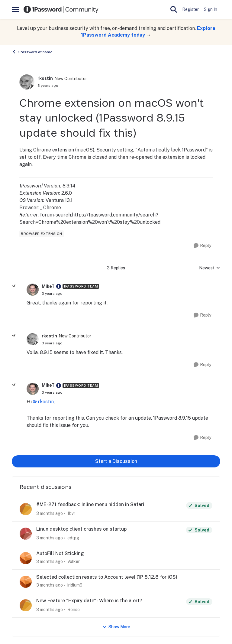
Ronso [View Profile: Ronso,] (74, 610)
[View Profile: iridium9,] (26, 582)
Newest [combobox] (210, 268)
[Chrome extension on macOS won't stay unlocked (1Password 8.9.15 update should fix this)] (52, 294)
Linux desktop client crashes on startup (81, 529)
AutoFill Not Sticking (60, 553)
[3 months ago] (50, 514)
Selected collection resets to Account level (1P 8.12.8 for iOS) (107, 577)
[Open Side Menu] (15, 9)
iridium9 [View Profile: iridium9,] (75, 585)
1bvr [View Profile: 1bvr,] (71, 513)
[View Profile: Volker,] (26, 558)
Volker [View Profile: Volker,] (74, 561)
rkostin (46, 402)
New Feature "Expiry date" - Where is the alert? (89, 601)
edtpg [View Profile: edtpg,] (73, 538)
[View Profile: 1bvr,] (26, 509)
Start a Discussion (116, 461)
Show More (116, 627)
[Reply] (203, 246)
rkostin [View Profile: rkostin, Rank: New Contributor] (45, 78)
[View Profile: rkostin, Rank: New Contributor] (27, 82)
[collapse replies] (14, 286)
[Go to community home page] (61, 9)
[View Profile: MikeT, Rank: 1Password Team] (33, 290)
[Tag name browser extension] (42, 234)
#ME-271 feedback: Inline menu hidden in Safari (90, 504)
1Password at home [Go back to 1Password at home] (32, 52)
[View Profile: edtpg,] (26, 534)
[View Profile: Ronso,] (26, 605)
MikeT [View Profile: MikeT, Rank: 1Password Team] (48, 286)
